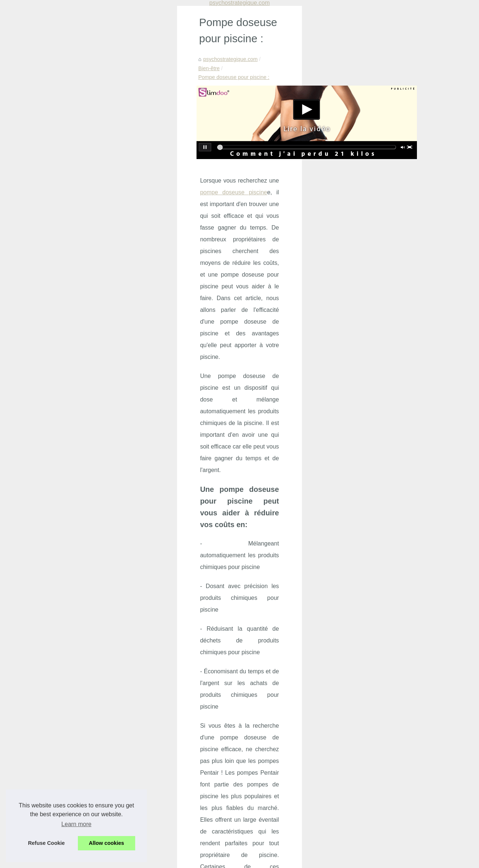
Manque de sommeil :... (386, 268)
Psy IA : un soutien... (383, 318)
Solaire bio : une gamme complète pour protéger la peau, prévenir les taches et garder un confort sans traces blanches (182, 710)
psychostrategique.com (53, 57)
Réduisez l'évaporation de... (391, 418)
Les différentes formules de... (393, 551)
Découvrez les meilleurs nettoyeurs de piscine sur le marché (284, 668)
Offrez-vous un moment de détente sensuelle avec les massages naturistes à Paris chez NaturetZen (172, 797)
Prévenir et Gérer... (381, 334)
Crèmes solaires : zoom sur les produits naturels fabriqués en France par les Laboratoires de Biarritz (177, 779)
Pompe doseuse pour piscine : (151, 57)
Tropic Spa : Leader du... (388, 384)
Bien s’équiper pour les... (388, 501)
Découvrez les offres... (385, 350)
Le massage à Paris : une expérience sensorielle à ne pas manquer (148, 812)
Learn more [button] (76, 824)
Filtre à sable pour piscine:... (392, 434)
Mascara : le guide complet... (393, 468)
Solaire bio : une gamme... (390, 302)
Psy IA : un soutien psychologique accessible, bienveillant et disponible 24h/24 (160, 725)
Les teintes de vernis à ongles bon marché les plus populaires (85, 668)
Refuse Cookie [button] (46, 843)
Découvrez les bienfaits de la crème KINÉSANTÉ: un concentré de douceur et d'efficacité (173, 824)
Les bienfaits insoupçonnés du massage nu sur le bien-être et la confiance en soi (163, 763)
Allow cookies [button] (107, 843)
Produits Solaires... (381, 485)
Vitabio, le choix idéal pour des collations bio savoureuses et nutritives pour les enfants (170, 837)
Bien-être (98, 57)
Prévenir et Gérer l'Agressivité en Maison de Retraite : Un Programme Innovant (161, 738)
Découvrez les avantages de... (395, 517)
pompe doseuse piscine (134, 160)
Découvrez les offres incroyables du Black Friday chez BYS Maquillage (152, 750)
